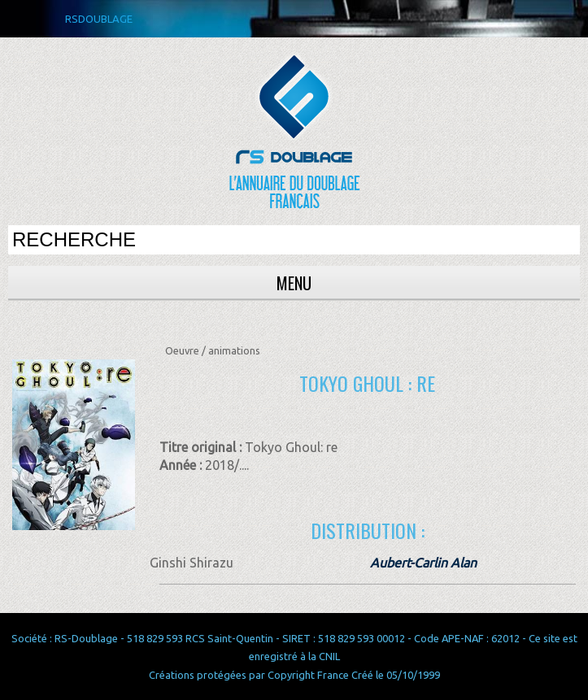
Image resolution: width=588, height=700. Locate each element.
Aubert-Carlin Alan (423, 563)
